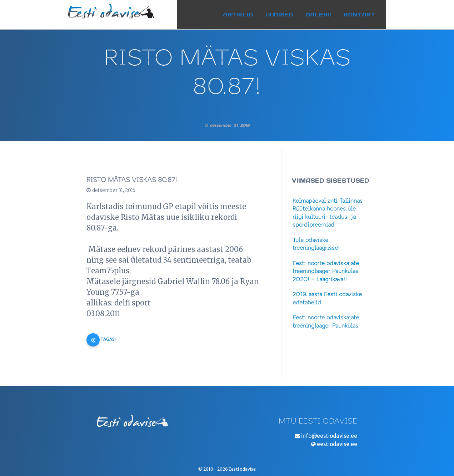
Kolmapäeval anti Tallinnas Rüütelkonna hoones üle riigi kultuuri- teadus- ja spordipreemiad (328, 213)
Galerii (325, 12)
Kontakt (366, 12)
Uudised (286, 12)
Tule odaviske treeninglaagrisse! (316, 244)
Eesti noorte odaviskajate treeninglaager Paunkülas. (326, 322)
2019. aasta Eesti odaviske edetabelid (327, 298)
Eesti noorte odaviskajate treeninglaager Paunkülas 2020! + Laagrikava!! (326, 271)
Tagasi (101, 339)
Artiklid (245, 12)
